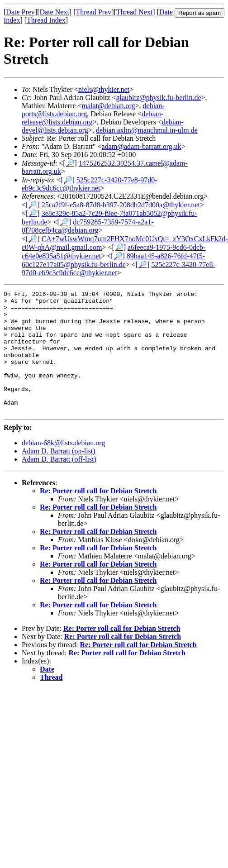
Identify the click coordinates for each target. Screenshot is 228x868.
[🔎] (70, 163)
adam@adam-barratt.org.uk (142, 146)
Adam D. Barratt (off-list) (59, 484)
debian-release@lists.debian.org (93, 118)
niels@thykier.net (104, 89)
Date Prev (20, 12)
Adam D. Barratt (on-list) (59, 475)
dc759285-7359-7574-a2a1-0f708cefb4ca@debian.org (88, 226)
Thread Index (46, 20)
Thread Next (134, 12)
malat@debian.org (109, 106)
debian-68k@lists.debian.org (63, 467)
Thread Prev (93, 12)
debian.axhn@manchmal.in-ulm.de (147, 130)
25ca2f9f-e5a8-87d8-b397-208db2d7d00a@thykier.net (121, 205)
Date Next (55, 12)
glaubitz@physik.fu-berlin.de (159, 98)
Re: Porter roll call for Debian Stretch (98, 515)
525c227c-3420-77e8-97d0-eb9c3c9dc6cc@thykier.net (89, 184)
